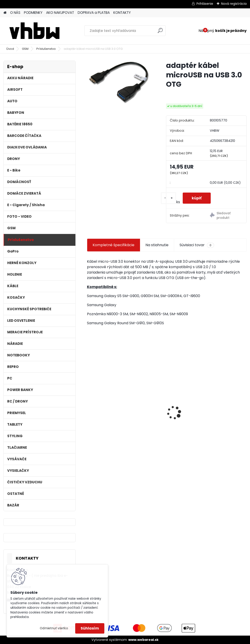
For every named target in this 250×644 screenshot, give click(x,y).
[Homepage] (5, 13)
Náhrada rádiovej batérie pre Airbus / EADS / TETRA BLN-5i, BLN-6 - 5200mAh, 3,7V (167, 409)
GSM (25, 49)
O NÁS (15, 13)
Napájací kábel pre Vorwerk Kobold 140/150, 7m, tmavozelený (220, 409)
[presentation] (89, 405)
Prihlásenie (205, 4)
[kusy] (168, 198)
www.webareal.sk (143, 640)
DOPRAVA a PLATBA (94, 13)
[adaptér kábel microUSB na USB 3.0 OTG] (119, 82)
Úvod (10, 49)
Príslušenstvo (46, 49)
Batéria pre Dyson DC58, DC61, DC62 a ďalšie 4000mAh (112, 413)
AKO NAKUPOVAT (60, 13)
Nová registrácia (234, 4)
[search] (160, 32)
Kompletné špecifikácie (113, 245)
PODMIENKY (33, 13)
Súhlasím (90, 628)
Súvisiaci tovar (197, 245)
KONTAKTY (122, 13)
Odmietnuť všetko (54, 628)
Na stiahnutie (157, 245)
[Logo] (34, 31)
